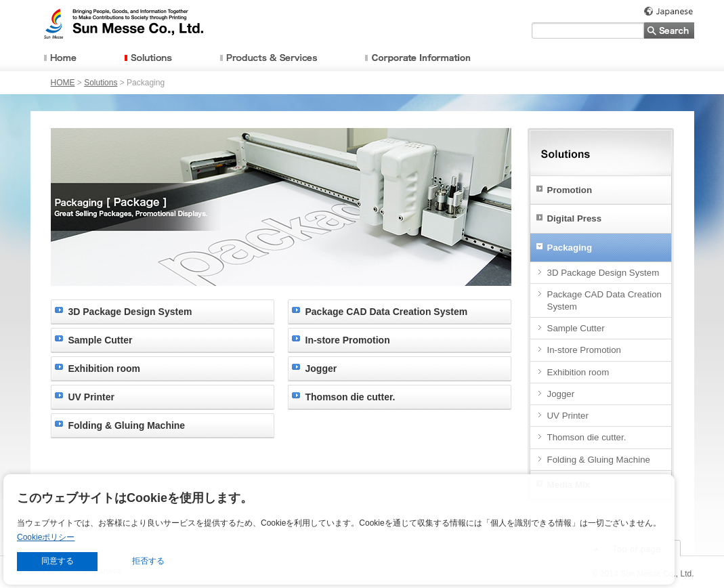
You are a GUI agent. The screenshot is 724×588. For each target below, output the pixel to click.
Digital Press (575, 218)
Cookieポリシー (46, 537)
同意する (58, 561)
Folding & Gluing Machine (127, 425)
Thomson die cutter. (350, 397)
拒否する (148, 561)
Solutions (101, 83)
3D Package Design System (130, 312)
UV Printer (91, 397)
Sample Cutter (101, 340)
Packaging (570, 248)
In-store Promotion (348, 340)
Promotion (570, 190)
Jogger (321, 369)
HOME (63, 83)
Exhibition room (105, 369)
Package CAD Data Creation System (387, 312)
